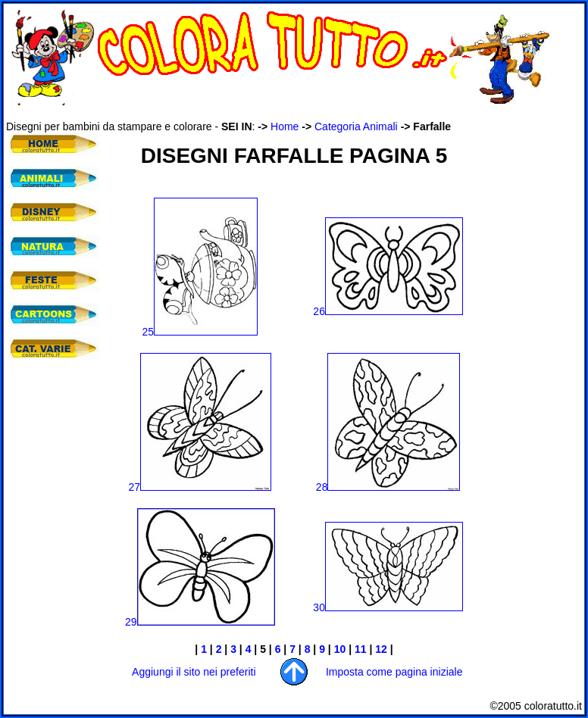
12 (381, 649)
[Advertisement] (52, 462)
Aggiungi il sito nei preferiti (194, 672)
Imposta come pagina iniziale (394, 672)
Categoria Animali (356, 126)
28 (388, 487)
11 (361, 649)
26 (388, 311)
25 (200, 332)
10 (340, 649)
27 (135, 487)
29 (131, 622)
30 (388, 607)
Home (285, 126)
